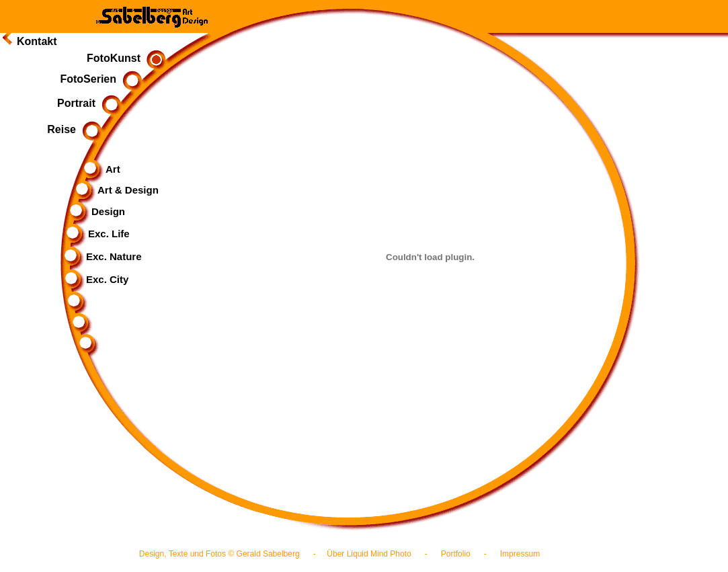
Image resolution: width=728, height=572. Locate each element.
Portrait (87, 103)
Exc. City (96, 279)
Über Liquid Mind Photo (369, 554)
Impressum (520, 554)
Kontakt (37, 41)
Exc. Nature (103, 256)
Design (97, 211)
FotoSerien (99, 79)
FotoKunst (124, 58)
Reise (72, 129)
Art (102, 169)
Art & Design (117, 190)
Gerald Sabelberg (268, 554)
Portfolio (456, 554)
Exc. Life (98, 234)
